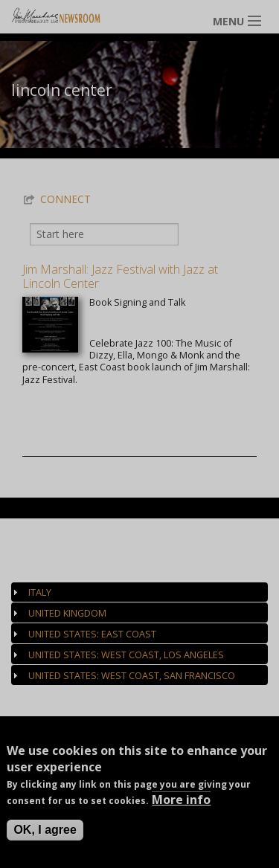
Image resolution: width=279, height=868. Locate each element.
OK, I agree (45, 833)
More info (181, 803)
